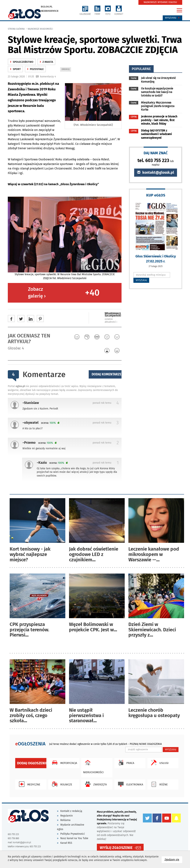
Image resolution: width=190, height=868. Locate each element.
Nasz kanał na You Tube (74, 838)
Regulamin (67, 816)
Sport (15, 69)
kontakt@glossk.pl (156, 173)
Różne (158, 784)
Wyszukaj (172, 18)
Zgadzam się (173, 859)
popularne (141, 69)
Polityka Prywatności (73, 834)
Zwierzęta (95, 784)
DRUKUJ (66, 70)
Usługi (159, 763)
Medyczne (29, 784)
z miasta (46, 62)
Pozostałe (35, 69)
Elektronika (130, 784)
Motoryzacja (64, 763)
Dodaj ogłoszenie (32, 763)
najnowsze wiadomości (40, 29)
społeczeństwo (22, 62)
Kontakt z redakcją (71, 811)
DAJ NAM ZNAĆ (156, 153)
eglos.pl (47, 7)
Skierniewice (50, 11)
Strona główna (16, 29)
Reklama (65, 820)
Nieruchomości (93, 766)
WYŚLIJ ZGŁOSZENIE (116, 848)
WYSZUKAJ (141, 280)
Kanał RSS (66, 843)
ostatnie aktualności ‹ (111, 320)
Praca (125, 763)
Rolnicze (61, 784)
